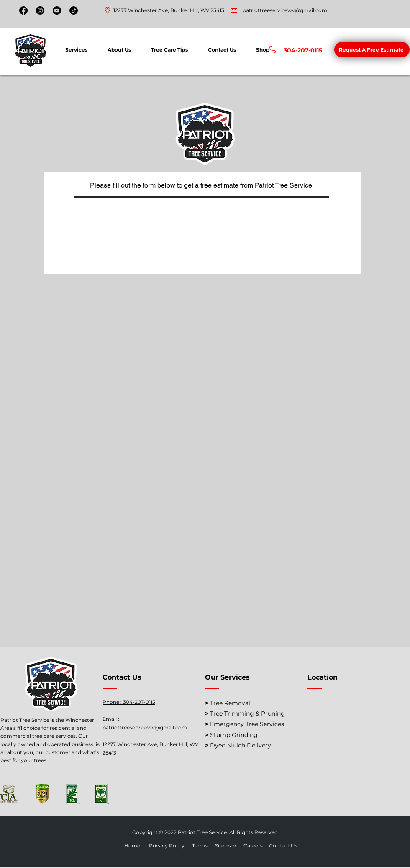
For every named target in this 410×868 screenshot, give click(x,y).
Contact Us (283, 846)
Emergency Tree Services (247, 724)
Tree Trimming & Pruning (247, 713)
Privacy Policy (167, 846)
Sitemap (225, 846)
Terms (200, 846)
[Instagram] (40, 10)
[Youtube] (57, 10)
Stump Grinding (234, 735)
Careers (253, 846)
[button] (372, 50)
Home (132, 846)
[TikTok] (74, 10)
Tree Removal (230, 703)
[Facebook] (23, 10)
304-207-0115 (139, 702)
